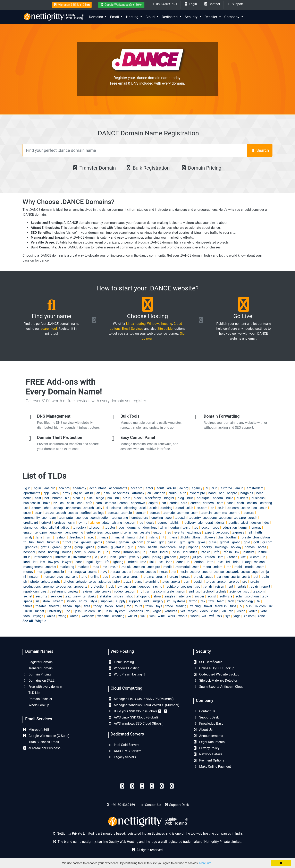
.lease (78, 562)
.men (196, 567)
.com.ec (183, 513)
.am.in (239, 488)
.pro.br (222, 582)
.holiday (236, 547)
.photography (51, 582)
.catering (266, 503)
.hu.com (89, 552)
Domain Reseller (37, 699)
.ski (188, 596)
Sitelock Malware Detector (215, 680)
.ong (84, 577)
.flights (185, 537)
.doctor (110, 527)
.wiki (143, 616)
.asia (106, 493)
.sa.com (159, 591)
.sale (170, 591)
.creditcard (30, 523)
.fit (162, 537)
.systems (179, 601)
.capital (153, 503)
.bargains (246, 493)
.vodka (252, 611)
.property (81, 586)
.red (198, 586)
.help (182, 547)
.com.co (155, 513)
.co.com (233, 508)
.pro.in (254, 582)
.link (151, 562)
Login (190, 4)
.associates (121, 493)
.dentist (233, 523)
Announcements (208, 736)
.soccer (199, 596)
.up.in (77, 611)
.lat (34, 562)
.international (43, 557)
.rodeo (118, 591)
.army (66, 493)
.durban (175, 527)
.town (149, 606)
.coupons (210, 518)
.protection (98, 586)
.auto (183, 493)
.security (41, 596)
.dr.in (164, 527)
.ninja (265, 572)
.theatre (54, 606)
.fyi (76, 542)
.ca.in (70, 503)
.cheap (58, 508)
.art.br (89, 493)
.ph (25, 582)
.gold (247, 542)
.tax (202, 601)
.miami (218, 567)
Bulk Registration (148, 168)
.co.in (263, 508)
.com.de (169, 513)
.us (99, 611)
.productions (32, 586)
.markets (83, 567)
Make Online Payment (212, 767)
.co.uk (38, 513)
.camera (110, 503)
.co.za (49, 513)
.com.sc (249, 513)
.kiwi (243, 557)
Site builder (166, 329)
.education (229, 527)
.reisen (219, 586)
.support (134, 601)
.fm (220, 537)
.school (208, 591)
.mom (260, 567)
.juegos (184, 557)
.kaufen (209, 557)
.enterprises (94, 532)
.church (88, 508)
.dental (220, 523)
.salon (181, 591)
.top (129, 606)
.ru (141, 591)
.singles (170, 596)
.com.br (127, 513)
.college (99, 513)
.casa (230, 503)
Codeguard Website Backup (216, 674)
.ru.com (131, 591)
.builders (242, 498)
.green (56, 547)
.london (198, 562)
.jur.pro (197, 557)
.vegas (157, 611)
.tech (231, 601)
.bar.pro (232, 493)
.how (77, 552)
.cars (220, 503)
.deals (150, 523)
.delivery (190, 523)
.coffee (85, 513)
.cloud (179, 508)
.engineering (74, 532)
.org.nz (161, 577)
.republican (31, 591)
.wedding (118, 616)
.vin (223, 611)
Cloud (150, 17)
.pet (256, 577)
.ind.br (164, 552)
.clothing (166, 508)
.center (36, 508)
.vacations (136, 611)
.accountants (118, 488)
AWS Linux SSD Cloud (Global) (133, 717)
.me (104, 567)
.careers (208, 503)
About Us (203, 730)
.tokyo (108, 606)
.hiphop (193, 547)
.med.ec (139, 567)
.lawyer (66, 562)
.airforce (226, 488)
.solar (239, 596)
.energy (256, 527)
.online (94, 577)
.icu (100, 552)
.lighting (117, 562)
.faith (258, 532)
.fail (249, 532)
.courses (225, 518)
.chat (47, 508)
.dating (117, 523)
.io (95, 557)
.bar (221, 493)
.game (98, 542)
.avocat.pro (197, 493)
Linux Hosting (121, 662)
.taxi (211, 601)
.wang (62, 616)
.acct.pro (136, 488)
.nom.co (49, 577)
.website (103, 616)
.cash (240, 503)
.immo (115, 552)
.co (255, 508)
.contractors (139, 518)
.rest (44, 591)
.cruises (59, 523)
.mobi (238, 567)
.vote (263, 611)
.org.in (136, 577)
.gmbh (236, 542)
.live (160, 562)
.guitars (102, 547)
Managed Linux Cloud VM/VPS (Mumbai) (141, 699)
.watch (73, 616)
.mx (69, 572)
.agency (197, 488)
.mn (229, 567)
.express (238, 532)
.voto (26, 616)
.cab (79, 503)
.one (75, 577)
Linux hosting (136, 324)
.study (82, 601)
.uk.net (39, 611)
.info (216, 552)
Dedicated (170, 17)
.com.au (113, 513)
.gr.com (267, 542)
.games (110, 542)
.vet (182, 611)
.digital (54, 527)
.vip (231, 611)
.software (225, 596)
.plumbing (152, 582)
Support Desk (206, 717)
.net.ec (163, 572)
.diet (44, 527)
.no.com (34, 577)
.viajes (192, 611)
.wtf (211, 616)
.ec (196, 527)
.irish (113, 557)
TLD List (31, 693)
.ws (204, 616)
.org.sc (185, 577)
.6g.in (37, 488)
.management (33, 567)
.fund (40, 542)
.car (163, 503)
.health (152, 547)
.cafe (89, 503)
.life (107, 562)
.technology (245, 601)
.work (171, 616)
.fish (142, 537)
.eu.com (158, 532)
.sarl (191, 591)
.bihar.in (78, 498)
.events (179, 532)
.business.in (31, 503)
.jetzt (122, 557)
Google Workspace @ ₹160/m (121, 5)
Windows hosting (160, 324)
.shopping (143, 596)
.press (210, 582)
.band (212, 493)
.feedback (76, 537)
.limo (142, 562)
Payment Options (209, 760)
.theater (40, 606)
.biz (117, 498)
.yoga (237, 616)
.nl (24, 577)
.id (107, 552)
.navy (104, 572)
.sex (68, 596)
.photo (34, 582)
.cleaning (130, 508)
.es (136, 532)
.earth (187, 527)
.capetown (138, 503)
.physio (81, 582)
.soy (265, 596)
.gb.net (151, 542)
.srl (37, 601)
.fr (24, 542)
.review (73, 591)
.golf (256, 542)
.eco (216, 527)
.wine (161, 616)
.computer (66, 518)
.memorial (182, 567)
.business (258, 498)
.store (46, 601)
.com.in (206, 513)
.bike (89, 498)
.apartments (31, 493)
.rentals (241, 586)
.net (174, 572)
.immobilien (131, 552)
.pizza (127, 582)
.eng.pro (41, 532)
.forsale (245, 537)
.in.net (152, 552)
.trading (181, 606)
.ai (206, 488)
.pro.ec (234, 582)
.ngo (255, 572)
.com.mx (220, 513)
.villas (214, 611)
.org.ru (173, 577)
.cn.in (221, 508)
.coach (61, 513)
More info (205, 863)
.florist (197, 537)
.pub (111, 586)
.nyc (60, 577)
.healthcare (167, 547)
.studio (71, 601)
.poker (176, 582)
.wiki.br (132, 616)
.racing (157, 586)
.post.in (198, 582)
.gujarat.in (117, 547)
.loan (169, 562)
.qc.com (130, 586)
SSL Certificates (208, 662)
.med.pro (154, 567)
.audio (172, 493)
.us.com (89, 611)
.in (144, 552)
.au (149, 493)
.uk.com (260, 606)
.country (195, 518)
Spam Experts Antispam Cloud (218, 687)
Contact (212, 4)
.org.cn (116, 577)
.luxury (246, 562)
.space (27, 601)
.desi (245, 523)
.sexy (77, 596)
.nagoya (80, 572)
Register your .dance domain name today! (148, 78)
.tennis (27, 606)
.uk (270, 606)
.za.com (249, 616)
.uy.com (120, 611)
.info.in (227, 552)
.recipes (187, 586)
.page (209, 577)
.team (220, 601)
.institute (248, 552)
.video (203, 611)
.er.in (127, 532)
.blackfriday (152, 498)
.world (194, 616)
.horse (262, 547)
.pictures (105, 582)
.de (141, 523)
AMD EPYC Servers (125, 751)
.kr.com (254, 557)
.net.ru (207, 572)
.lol (188, 562)
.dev (266, 523)
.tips (78, 606)
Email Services (133, 329)
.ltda (235, 562)
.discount (96, 527)
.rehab (207, 586)
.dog (121, 527)
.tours (138, 606)
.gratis (44, 547)
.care (183, 503)
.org (126, 577)
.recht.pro (172, 586)
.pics (93, 582)
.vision (241, 611)
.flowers (210, 537)
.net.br (127, 572)
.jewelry (134, 557)
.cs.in (71, 523)
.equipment (113, 532)
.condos (82, 518)
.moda (249, 567)
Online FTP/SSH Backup (214, 668)
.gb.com (137, 542)
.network (232, 572)
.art (98, 493)
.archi (55, 493)
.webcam (88, 616)
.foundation (262, 537)
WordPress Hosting (127, 674)
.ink (237, 552)
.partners (222, 577)
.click (143, 508)
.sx (168, 601)
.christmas (73, 508)
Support (235, 4)
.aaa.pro (49, 488)
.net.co (151, 572)
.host (41, 552)
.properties (64, 586)
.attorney (138, 493)
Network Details (208, 754)
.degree (162, 523)
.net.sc (219, 572)
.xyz (227, 616)
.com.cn (140, 513)
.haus (141, 547)
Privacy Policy (206, 748)
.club (190, 508)
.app (46, 493)
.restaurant (58, 591)
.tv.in (248, 606)
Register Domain (38, 662)
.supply (120, 601)
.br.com (217, 498)
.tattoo (193, 601)
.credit (253, 518)
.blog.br (169, 498)
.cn (212, 508)
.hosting (53, 552)
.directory (80, 527)
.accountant (97, 488)
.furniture (53, 542)
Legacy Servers (122, 757)
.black (137, 498)
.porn (187, 582)
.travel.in (220, 606)
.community (31, 518)
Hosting (133, 17)
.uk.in (28, 611)
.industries (190, 552)
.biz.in (126, 498)
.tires (87, 606)
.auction (159, 493)
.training (195, 606)
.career (195, 503)
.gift (182, 542)
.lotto (210, 562)
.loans (179, 562)
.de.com (130, 523)
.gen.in (172, 542)
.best (38, 498)
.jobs (145, 557)
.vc (147, 611)
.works (182, 616)
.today (97, 606)
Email (115, 17)
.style (93, 601)
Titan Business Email (41, 742)
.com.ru (235, 513)
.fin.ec (90, 537)
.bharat (57, 498)
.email (244, 527)
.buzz (46, 503)
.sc (198, 591)
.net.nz (195, 572)
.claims (116, 508)
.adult (160, 488)
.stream (58, 601)
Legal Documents (209, 742)
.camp (123, 503)
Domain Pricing (201, 168)
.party (246, 577)
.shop (129, 596)
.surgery (157, 601)
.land (26, 562)
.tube (233, 606)
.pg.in (265, 577)
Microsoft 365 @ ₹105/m (72, 5)
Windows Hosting (124, 668)
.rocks (107, 591)
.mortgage (43, 572)
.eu (169, 532)
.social (211, 596)
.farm (48, 537)
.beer (259, 493)
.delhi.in (176, 523)
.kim (220, 557)
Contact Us (204, 711)
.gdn (161, 542)
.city (99, 508)
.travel (207, 606)
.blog (180, 498)
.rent (230, 586)
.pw (119, 586)
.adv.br (171, 488)
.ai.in (214, 488)
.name (93, 572)
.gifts (191, 542)
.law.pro (53, 562)
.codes (73, 513)
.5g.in (27, 488)
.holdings (221, 547)
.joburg (156, 557)
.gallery (86, 542)
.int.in (27, 557)
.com (195, 513)
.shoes (118, 596)
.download (150, 527)
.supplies (106, 601)
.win (152, 616)
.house (66, 552)
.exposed (223, 532)
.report (265, 586)
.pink (117, 582)
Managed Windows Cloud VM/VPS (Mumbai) (144, 705)
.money (28, 572)
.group (78, 547)
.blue (190, 498)
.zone (261, 616)
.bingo (100, 498)
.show (157, 596)
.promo (48, 586)
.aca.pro (64, 488)
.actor (149, 488)
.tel (258, 601)
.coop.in (181, 518)
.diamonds (30, 527)
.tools (119, 606)
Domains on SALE (39, 680)
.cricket (46, 523)
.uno (67, 611)
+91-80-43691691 (124, 805)
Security (192, 17)
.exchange (194, 532)
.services (56, 596)
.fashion (61, 537)
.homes (249, 547)
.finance (103, 537)
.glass (212, 542)
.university (54, 611)
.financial (117, 537)
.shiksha (105, 596)
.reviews (87, 591)
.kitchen (232, 557)
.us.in (108, 611)
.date (106, 523)
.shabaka (90, 596)
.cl (106, 508)
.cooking (157, 518)
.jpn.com (170, 557)
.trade (169, 606)
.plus (165, 582)
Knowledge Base (208, 724)
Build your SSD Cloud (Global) (138, 711)
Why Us (41, 621)
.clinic (153, 508)
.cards (173, 503)
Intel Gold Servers (124, 745)
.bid (67, 498)
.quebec (144, 586)
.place (138, 582)
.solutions (252, 596)
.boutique (203, 498)
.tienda (67, 606)
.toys (159, 606)
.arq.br (77, 493)
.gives (201, 542)
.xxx (219, 616)
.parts (235, 577)
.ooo (105, 577)
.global (224, 542)
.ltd (227, 562)
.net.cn (139, 572)
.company (49, 518)
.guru (131, 547)
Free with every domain (42, 687)
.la (264, 557)
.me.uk (126, 567)
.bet (46, 498)
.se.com (259, 591)
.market (51, 567)
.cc (26, 508)
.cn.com (201, 508)
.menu (206, 567)
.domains (133, 527)
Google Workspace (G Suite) (46, 736)
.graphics (31, 547)
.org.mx (148, 577)
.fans (39, 537)
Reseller (211, 17)
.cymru (83, 523)
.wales (50, 616)
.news (245, 572)
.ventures (171, 611)
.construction (100, 518)
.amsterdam (255, 488)
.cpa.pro (240, 518)
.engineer (56, 532)
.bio (109, 498)
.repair (254, 586)
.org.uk (198, 577)
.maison (259, 562)
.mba (95, 567)
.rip (97, 591)
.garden (124, 542)
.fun (31, 542)
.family (27, 537)
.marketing (66, 567)
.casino (251, 503)
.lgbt (98, 562)
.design (256, 523)
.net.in (183, 572)
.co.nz (27, 513)
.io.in (103, 557)
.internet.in (62, 557)
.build (229, 498)
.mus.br (59, 572)
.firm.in (131, 537)
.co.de (246, 508)
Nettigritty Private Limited (223, 842)
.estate (145, 532)
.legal (89, 562)
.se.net (27, 596)
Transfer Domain (94, 168)
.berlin (27, 498)
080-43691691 (164, 4)
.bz (55, 503)
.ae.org (183, 488)
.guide (90, 547)
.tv (241, 606)
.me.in (114, 567)
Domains (96, 17)
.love (219, 562)
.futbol (66, 542)
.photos (68, 582)
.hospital (29, 552)
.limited (131, 562)
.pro (244, 582)
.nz (68, 577)
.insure (262, 552)
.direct (66, 527)
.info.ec (205, 552)
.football (231, 537)
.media (168, 567)
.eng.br (28, 532)
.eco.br (206, 527)
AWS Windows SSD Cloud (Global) (136, 724)
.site (180, 596)
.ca (61, 503)
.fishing (153, 537)
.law (42, 562)
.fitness (172, 537)
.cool (169, 518)
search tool (49, 329)
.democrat (205, 523)
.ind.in (175, 552)
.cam (98, 503)
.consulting (120, 518)
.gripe (67, 547)
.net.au (115, 572)
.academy (79, 488)
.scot (247, 591)
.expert (209, 532)
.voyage (38, 616)
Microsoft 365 (36, 730)
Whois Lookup (36, 705)
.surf (146, 601)
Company (232, 17)
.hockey (206, 547)
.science (235, 591)
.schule (221, 591)
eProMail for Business (41, 748)
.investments (82, 557)
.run (148, 591)
